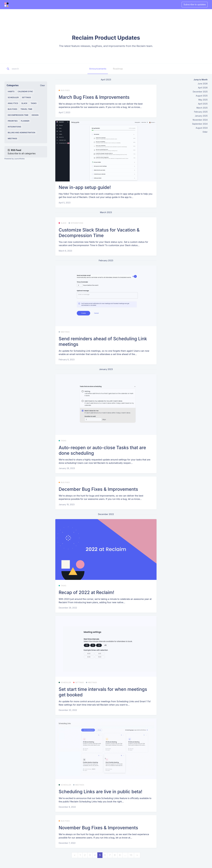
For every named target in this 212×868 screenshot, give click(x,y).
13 (131, 855)
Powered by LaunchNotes (14, 159)
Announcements (98, 69)
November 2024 (200, 120)
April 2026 (203, 88)
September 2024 (200, 124)
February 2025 (201, 112)
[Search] (29, 69)
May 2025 (203, 100)
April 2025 (203, 104)
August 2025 (202, 96)
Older (205, 132)
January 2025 (201, 116)
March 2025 (202, 108)
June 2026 (203, 84)
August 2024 (202, 128)
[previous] (75, 855)
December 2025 (200, 92)
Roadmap (118, 69)
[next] (137, 855)
